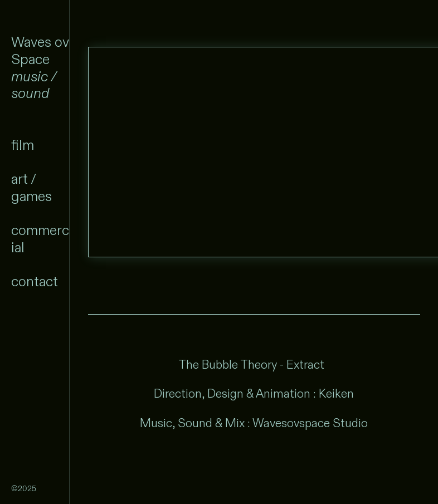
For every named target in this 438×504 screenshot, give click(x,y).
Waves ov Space (40, 51)
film (23, 146)
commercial (40, 241)
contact (35, 284)
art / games (31, 189)
